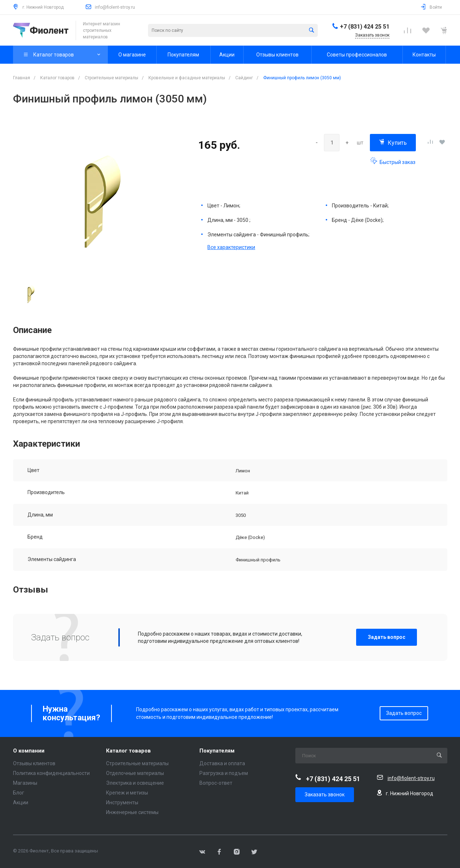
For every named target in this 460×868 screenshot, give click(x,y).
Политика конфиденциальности (51, 773)
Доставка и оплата (222, 763)
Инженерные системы (132, 812)
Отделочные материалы (135, 773)
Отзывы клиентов (34, 763)
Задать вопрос (387, 637)
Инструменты (122, 802)
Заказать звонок (325, 795)
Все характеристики (231, 247)
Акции (21, 802)
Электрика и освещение (135, 783)
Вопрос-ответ (216, 783)
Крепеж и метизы (127, 793)
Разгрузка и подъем (224, 773)
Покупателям (217, 751)
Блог (19, 793)
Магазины (25, 783)
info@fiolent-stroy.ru (115, 7)
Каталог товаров (128, 751)
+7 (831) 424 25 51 (365, 27)
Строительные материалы (137, 763)
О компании (29, 751)
